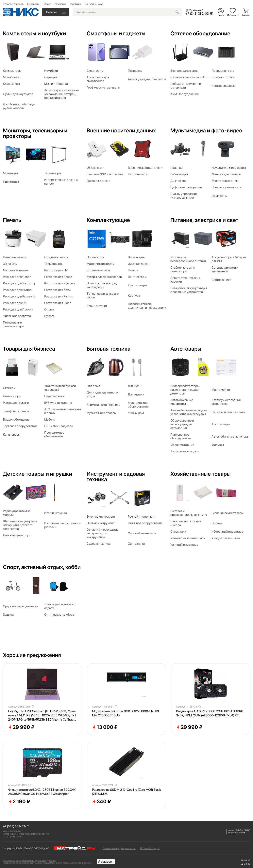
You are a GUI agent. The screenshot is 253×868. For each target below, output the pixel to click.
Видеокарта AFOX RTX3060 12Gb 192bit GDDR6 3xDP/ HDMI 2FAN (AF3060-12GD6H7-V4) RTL (210, 713)
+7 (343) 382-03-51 (16, 826)
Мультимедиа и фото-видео (206, 130)
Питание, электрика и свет (204, 220)
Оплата (47, 4)
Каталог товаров (13, 4)
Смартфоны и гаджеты (116, 33)
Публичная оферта (150, 848)
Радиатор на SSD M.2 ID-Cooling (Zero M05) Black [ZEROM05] (126, 792)
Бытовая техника (109, 349)
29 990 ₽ (21, 727)
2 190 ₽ (19, 802)
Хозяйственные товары (201, 474)
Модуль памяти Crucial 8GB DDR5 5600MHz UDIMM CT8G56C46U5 (126, 713)
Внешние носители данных (121, 130)
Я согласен (106, 862)
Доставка (61, 4)
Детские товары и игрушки (38, 474)
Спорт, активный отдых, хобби (42, 567)
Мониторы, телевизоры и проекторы (35, 133)
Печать (12, 220)
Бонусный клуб (94, 4)
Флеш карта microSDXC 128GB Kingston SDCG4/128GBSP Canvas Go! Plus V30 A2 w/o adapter (42, 792)
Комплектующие (108, 220)
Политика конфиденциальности (119, 848)
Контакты (33, 4)
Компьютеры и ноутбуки (34, 33)
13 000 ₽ (105, 727)
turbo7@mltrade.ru (13, 837)
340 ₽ (101, 802)
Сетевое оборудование (200, 33)
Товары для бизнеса (29, 349)
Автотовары (186, 349)
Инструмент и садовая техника (116, 476)
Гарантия (76, 4)
